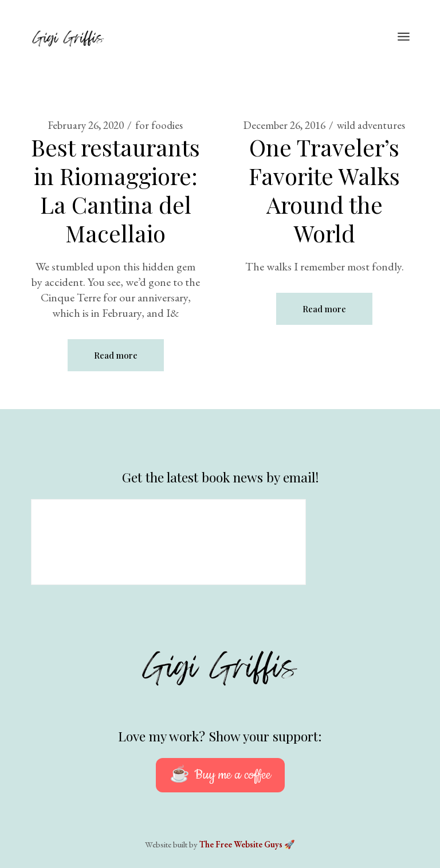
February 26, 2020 (86, 125)
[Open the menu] (404, 37)
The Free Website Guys (241, 844)
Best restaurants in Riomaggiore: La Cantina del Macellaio (115, 190)
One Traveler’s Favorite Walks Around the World (324, 190)
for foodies (159, 125)
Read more (116, 355)
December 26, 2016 (284, 125)
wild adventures (371, 125)
